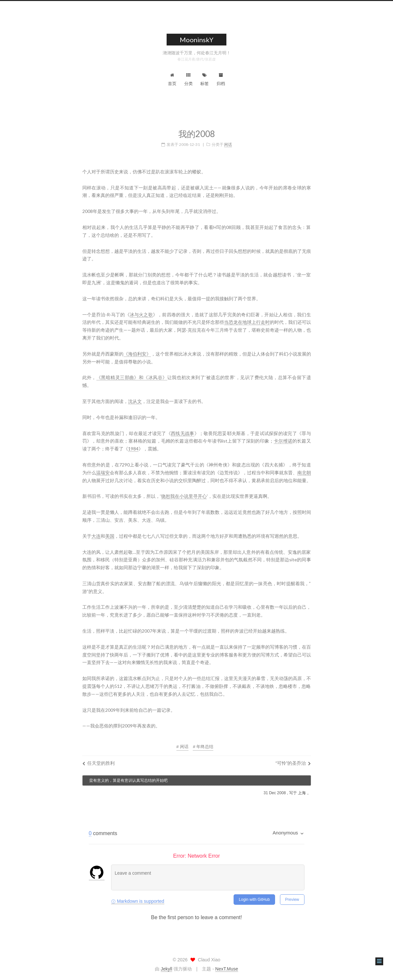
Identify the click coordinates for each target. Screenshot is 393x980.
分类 (188, 79)
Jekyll (166, 969)
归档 (221, 79)
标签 (205, 79)
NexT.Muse (227, 969)
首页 (172, 79)
